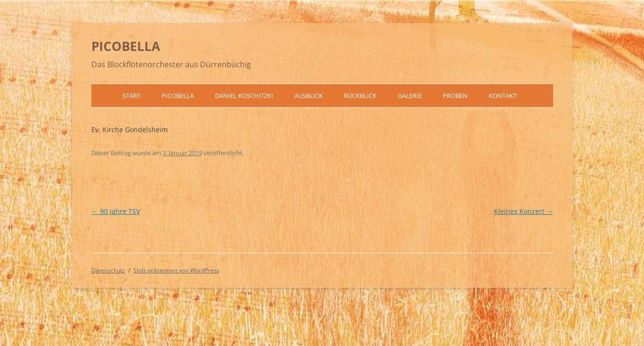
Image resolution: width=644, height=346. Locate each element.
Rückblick (360, 96)
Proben (455, 96)
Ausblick (309, 96)
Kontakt (503, 96)
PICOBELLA (126, 46)
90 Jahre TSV (116, 211)
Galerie (410, 96)
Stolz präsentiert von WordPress (176, 270)
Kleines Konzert (524, 211)
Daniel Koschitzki (244, 96)
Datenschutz (108, 270)
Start (132, 96)
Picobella (178, 96)
